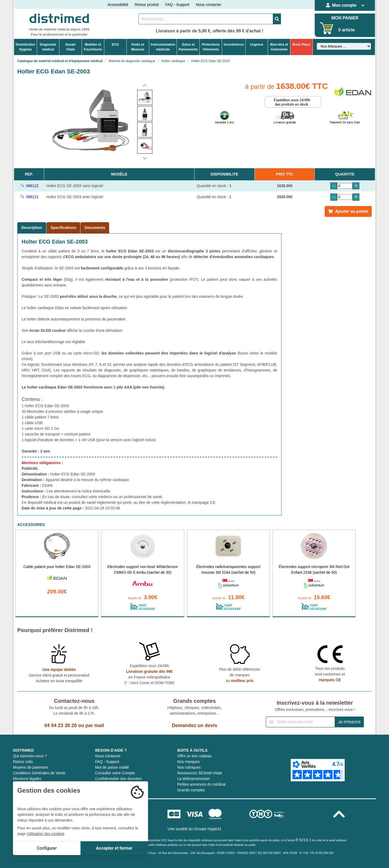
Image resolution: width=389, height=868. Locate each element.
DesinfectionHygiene (25, 47)
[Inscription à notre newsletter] (300, 722)
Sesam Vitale (71, 47)
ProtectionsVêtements (211, 47)
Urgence (257, 45)
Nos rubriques (189, 767)
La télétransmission (194, 779)
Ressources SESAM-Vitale (200, 773)
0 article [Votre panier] (346, 30)
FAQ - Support (177, 5)
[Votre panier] (327, 28)
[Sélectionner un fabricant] (344, 46)
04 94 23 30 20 (61, 725)
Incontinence (234, 45)
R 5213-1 (303, 840)
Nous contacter (209, 5)
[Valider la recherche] (277, 19)
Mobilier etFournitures (93, 47)
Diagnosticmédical (48, 47)
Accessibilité (118, 5)
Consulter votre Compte (115, 773)
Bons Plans (301, 45)
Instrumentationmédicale (163, 47)
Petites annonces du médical (201, 784)
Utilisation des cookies (46, 834)
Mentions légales (27, 779)
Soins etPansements (188, 47)
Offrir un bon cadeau (194, 756)
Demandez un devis (194, 725)
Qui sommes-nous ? (30, 756)
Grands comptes (191, 790)
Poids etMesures (138, 47)
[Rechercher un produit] (206, 19)
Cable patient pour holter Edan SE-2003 (57, 567)
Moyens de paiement (31, 767)
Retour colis (23, 762)
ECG (115, 45)
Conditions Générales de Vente (39, 773)
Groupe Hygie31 (208, 829)
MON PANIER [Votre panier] (345, 18)
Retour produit (147, 5)
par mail (95, 725)
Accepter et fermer (114, 848)
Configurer (47, 848)
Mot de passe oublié (112, 767)
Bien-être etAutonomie (279, 47)
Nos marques (188, 762)
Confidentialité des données (118, 779)
